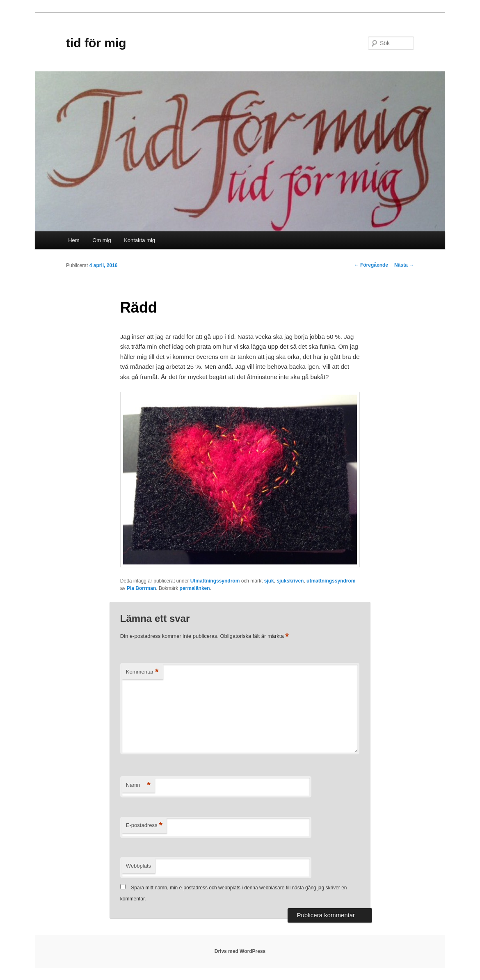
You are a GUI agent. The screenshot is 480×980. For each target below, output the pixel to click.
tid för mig (96, 43)
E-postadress (144, 826)
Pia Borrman (141, 588)
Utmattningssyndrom (215, 581)
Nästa (404, 265)
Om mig (102, 240)
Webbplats (138, 866)
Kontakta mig (139, 240)
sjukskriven (290, 581)
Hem (74, 240)
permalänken (195, 588)
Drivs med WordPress (240, 951)
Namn (138, 785)
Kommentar (142, 672)
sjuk (269, 581)
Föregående (371, 265)
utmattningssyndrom (331, 581)
